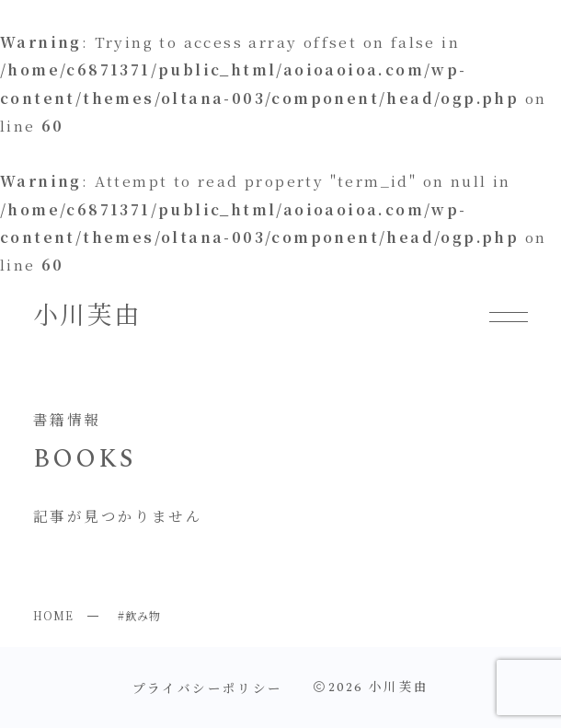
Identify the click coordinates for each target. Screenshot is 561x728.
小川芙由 (87, 317)
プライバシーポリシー (208, 688)
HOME (53, 615)
